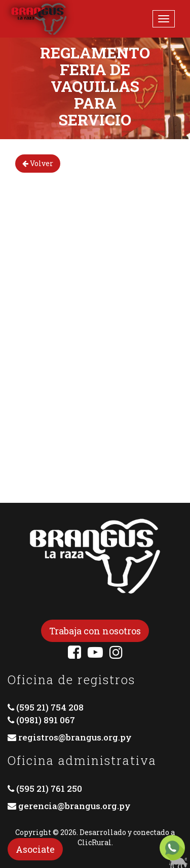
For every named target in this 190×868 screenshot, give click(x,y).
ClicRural (94, 842)
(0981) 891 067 (46, 720)
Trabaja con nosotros (95, 631)
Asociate (35, 849)
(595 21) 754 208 (50, 707)
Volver (38, 163)
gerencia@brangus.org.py (74, 806)
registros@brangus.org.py (75, 737)
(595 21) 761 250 (49, 789)
